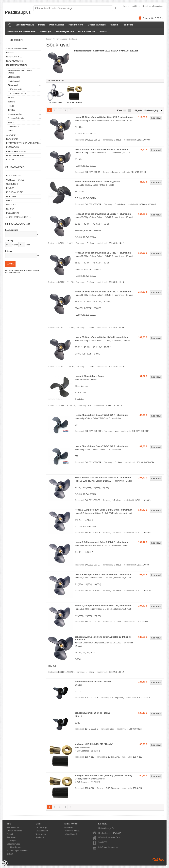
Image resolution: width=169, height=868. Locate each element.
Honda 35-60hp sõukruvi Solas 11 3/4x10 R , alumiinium (103, 292)
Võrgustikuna (129, 110)
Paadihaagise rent (65, 31)
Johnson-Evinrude (16, 118)
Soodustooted (42, 831)
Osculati (11, 205)
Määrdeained (14, 81)
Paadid (42, 25)
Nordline (11, 196)
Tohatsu (11, 110)
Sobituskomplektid (18, 94)
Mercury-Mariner (15, 114)
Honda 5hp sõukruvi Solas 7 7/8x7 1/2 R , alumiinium (101, 446)
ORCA (9, 201)
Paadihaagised (57, 25)
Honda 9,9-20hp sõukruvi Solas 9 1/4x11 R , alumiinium (103, 606)
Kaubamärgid (41, 827)
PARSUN (10, 209)
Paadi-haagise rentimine (17, 851)
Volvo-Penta (13, 127)
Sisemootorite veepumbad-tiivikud (20, 72)
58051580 (103, 842)
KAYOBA (10, 188)
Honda (11, 106)
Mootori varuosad (97, 25)
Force (10, 131)
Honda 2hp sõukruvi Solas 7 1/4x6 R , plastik (97, 182)
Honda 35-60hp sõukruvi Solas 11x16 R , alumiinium (101, 337)
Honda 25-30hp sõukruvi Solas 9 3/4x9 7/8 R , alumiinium (104, 117)
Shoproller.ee (158, 860)
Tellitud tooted (70, 834)
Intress (8, 251)
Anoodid (114, 25)
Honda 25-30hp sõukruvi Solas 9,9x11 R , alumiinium (102, 149)
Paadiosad (128, 25)
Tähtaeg (9, 241)
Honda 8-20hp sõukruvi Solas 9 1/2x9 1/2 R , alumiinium (103, 478)
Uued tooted (41, 834)
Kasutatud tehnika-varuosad (22, 31)
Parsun (11, 122)
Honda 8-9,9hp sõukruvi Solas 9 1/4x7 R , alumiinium (102, 542)
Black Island (13, 176)
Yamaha (12, 102)
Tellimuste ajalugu (72, 831)
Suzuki (11, 98)
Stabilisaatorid (14, 77)
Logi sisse (136, 6)
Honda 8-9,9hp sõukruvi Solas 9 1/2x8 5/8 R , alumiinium (103, 510)
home (49, 39)
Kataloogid (46, 31)
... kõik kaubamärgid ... (18, 217)
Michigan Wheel (15, 192)
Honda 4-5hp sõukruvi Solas (89, 376)
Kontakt (103, 31)
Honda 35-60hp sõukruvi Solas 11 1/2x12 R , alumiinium (103, 214)
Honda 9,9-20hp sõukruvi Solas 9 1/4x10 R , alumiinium (103, 574)
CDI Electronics (15, 180)
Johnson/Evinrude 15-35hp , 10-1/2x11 (94, 682)
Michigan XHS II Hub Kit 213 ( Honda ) (94, 744)
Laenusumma (12, 230)
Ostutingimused (13, 844)
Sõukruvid (13, 85)
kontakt (10, 854)
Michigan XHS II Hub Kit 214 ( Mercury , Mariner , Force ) (103, 775)
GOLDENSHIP (13, 184)
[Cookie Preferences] (5, 863)
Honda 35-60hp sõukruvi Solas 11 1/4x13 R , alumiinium (103, 253)
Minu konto (69, 827)
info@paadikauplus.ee (108, 847)
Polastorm (12, 213)
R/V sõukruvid (16, 89)
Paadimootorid (76, 25)
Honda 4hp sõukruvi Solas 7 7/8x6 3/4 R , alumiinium (101, 415)
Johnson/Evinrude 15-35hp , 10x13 (92, 713)
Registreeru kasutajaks (153, 6)
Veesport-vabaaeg (25, 25)
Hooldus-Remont (87, 31)
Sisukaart (40, 837)
